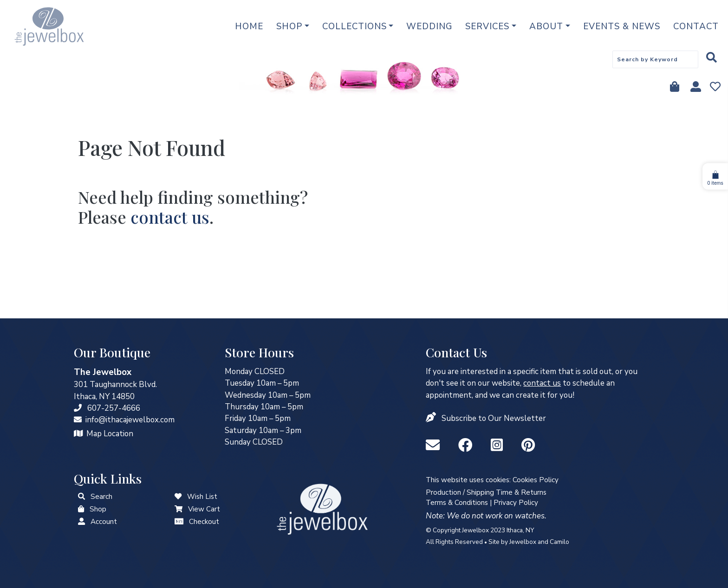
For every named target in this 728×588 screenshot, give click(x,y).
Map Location (110, 434)
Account (104, 522)
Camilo (559, 542)
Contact (696, 26)
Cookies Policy (536, 480)
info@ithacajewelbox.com (130, 420)
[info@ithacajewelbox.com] (78, 420)
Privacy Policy (516, 503)
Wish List (202, 497)
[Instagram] (499, 446)
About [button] (546, 26)
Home (249, 26)
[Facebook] (467, 446)
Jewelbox (523, 542)
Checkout (204, 522)
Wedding (429, 26)
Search (101, 497)
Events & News (622, 26)
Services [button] (487, 26)
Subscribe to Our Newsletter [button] (494, 418)
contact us (170, 217)
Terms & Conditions (457, 503)
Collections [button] (354, 26)
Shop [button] (289, 26)
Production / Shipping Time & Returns (486, 492)
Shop (98, 509)
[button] (432, 418)
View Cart (204, 509)
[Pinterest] (528, 446)
